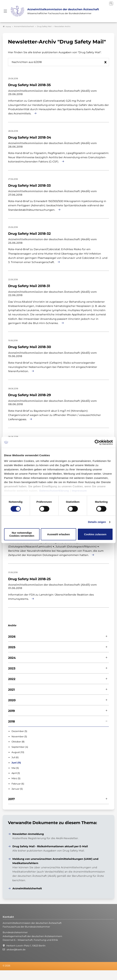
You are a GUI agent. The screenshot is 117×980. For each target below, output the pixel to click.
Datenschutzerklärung (54, 491)
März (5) (16, 777)
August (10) (18, 751)
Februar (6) (18, 783)
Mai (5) (15, 767)
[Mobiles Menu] (5, 11)
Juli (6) (15, 756)
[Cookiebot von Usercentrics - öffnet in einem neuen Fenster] (97, 442)
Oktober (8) (18, 741)
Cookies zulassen (95, 534)
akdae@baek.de (16, 948)
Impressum (79, 491)
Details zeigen (97, 522)
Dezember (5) (19, 730)
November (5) (19, 735)
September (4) (20, 746)
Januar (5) (17, 788)
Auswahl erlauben (58, 534)
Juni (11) (16, 762)
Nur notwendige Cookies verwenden (22, 534)
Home (7, 26)
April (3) (16, 772)
